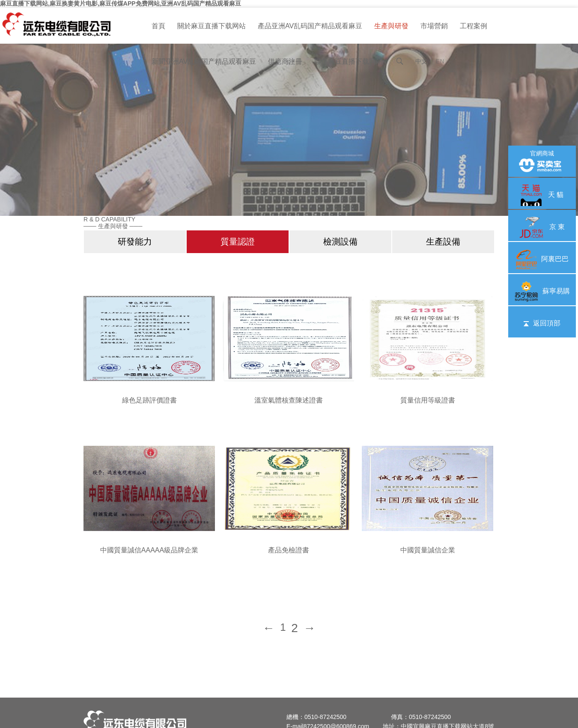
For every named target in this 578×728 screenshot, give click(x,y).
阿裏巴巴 (542, 259)
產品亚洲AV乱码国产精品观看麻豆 (310, 26)
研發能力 (135, 242)
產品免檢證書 (289, 550)
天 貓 (542, 195)
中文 (421, 61)
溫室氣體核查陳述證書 (289, 400)
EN (440, 61)
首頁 (158, 26)
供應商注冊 (285, 61)
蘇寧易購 (542, 291)
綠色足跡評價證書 (149, 400)
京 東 (542, 227)
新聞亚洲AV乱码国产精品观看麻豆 (204, 61)
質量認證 (238, 242)
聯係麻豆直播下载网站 (349, 61)
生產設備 (443, 242)
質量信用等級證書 (428, 400)
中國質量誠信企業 (428, 550)
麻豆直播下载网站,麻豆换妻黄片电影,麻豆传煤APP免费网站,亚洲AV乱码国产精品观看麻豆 (121, 3)
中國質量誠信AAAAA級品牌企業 (149, 550)
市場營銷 (434, 26)
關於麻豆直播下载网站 (212, 26)
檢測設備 (340, 242)
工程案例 (474, 26)
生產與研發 (391, 26)
